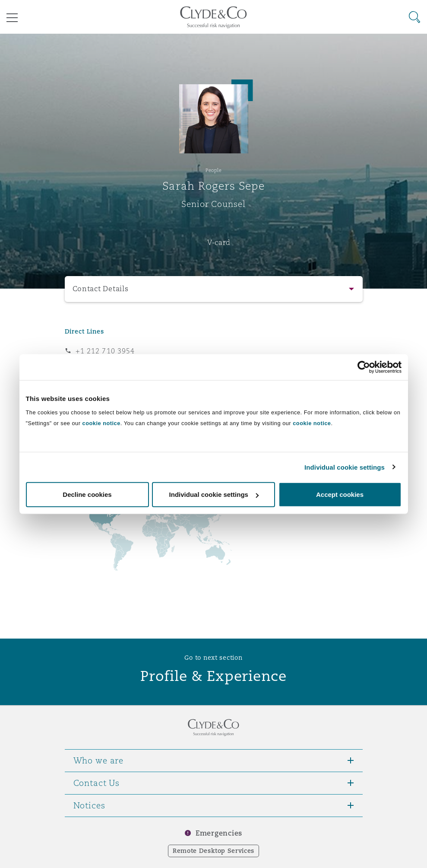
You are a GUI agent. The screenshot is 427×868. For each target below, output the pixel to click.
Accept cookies (340, 494)
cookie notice (101, 423)
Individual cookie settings (345, 467)
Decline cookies (87, 494)
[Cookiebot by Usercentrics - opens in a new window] (364, 367)
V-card (219, 242)
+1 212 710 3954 (105, 351)
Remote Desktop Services (213, 851)
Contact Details (101, 289)
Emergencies (219, 833)
